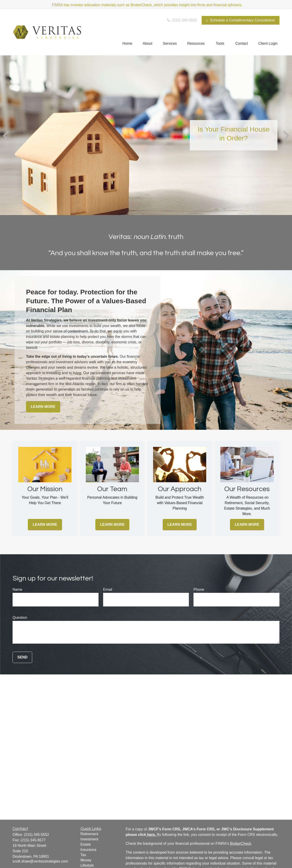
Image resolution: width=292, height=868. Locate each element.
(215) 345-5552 (182, 20)
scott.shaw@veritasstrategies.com (40, 861)
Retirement (89, 834)
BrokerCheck (240, 843)
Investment (89, 839)
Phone (199, 589)
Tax (83, 855)
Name (17, 589)
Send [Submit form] (22, 657)
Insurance (89, 850)
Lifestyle (87, 865)
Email (108, 589)
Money (86, 860)
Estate (86, 844)
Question (20, 618)
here (151, 835)
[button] (127, 43)
